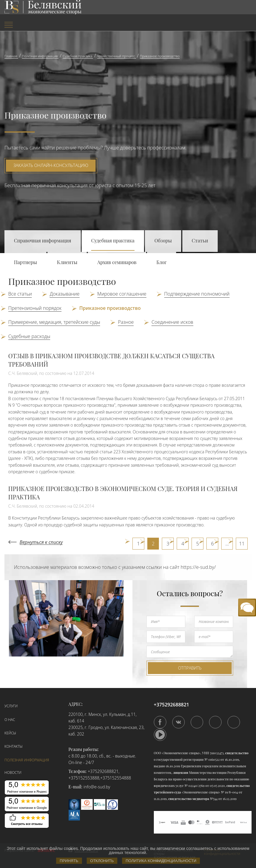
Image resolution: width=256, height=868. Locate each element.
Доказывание (64, 294)
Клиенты (67, 262)
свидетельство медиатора (188, 799)
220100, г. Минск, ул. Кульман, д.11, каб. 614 (103, 718)
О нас (10, 720)
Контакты (14, 746)
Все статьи (20, 294)
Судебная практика (113, 240)
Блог (162, 262)
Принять (69, 861)
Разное (126, 322)
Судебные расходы (29, 336)
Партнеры (25, 262)
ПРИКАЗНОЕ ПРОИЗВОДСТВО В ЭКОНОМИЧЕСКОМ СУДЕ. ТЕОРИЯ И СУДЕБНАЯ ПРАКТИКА (123, 493)
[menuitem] (43, 25)
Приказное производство (110, 308)
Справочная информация (43, 240)
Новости (13, 772)
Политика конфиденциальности (161, 861)
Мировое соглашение (122, 294)
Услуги (11, 706)
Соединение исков (172, 322)
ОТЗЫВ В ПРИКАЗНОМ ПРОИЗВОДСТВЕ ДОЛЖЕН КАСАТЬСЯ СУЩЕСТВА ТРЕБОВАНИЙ (112, 360)
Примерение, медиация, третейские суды (54, 322)
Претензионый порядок (35, 308)
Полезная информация (27, 760)
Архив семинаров (117, 262)
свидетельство (237, 753)
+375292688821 (103, 771)
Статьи (200, 240)
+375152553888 (84, 778)
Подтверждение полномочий (197, 294)
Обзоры (163, 240)
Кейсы (10, 733)
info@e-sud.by (97, 787)
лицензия (181, 772)
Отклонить (102, 861)
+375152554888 (116, 778)
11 (242, 544)
